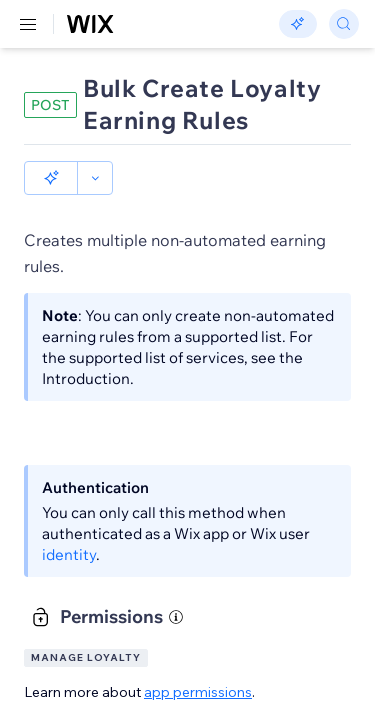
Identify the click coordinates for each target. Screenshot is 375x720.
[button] (51, 178)
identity (69, 554)
